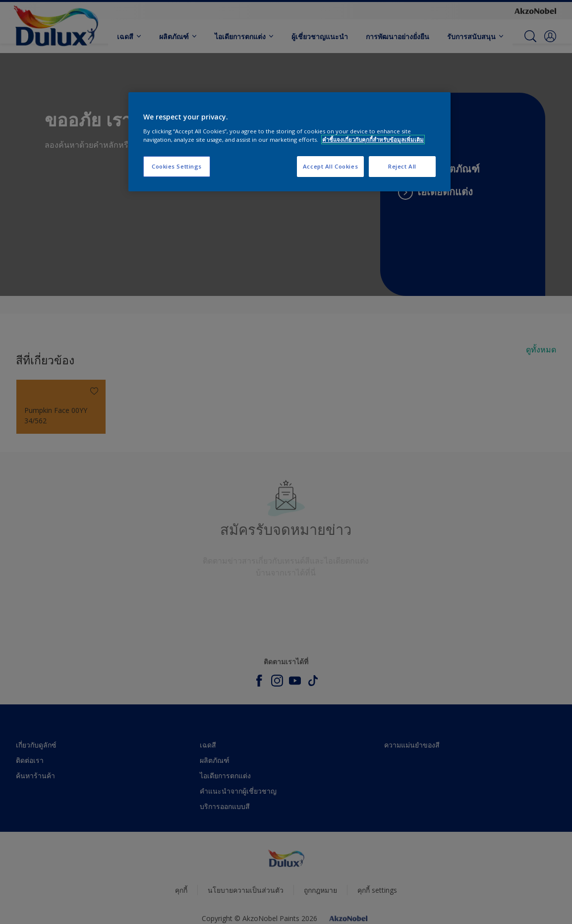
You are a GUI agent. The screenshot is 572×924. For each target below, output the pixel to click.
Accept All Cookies (330, 166)
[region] (289, 142)
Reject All (402, 166)
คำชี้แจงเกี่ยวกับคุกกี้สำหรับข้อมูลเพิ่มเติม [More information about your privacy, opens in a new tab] (373, 140)
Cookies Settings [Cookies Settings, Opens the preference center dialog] (177, 166)
